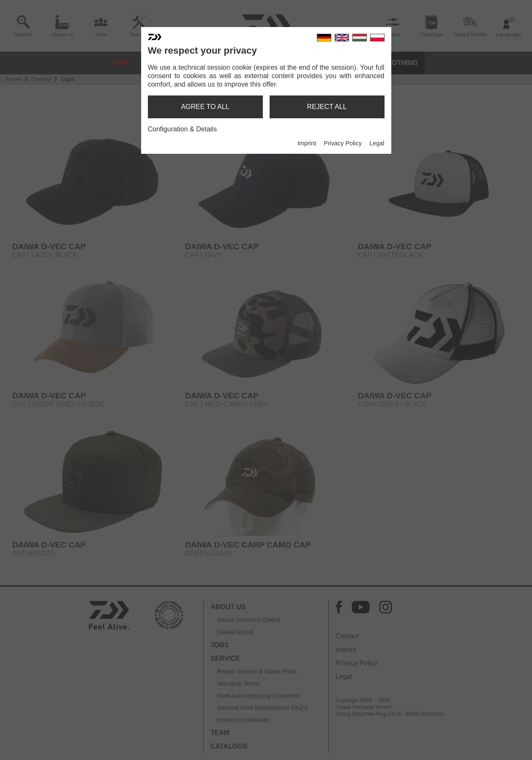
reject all (327, 107)
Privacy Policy (343, 143)
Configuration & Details (183, 129)
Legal (377, 143)
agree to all (205, 107)
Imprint (307, 143)
